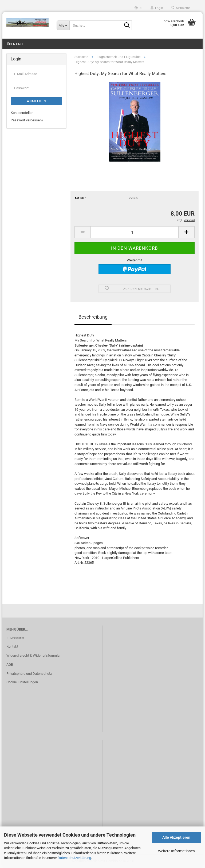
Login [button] (157, 8)
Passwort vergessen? (27, 120)
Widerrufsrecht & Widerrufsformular (33, 655)
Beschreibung (93, 317)
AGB (10, 665)
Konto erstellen (22, 113)
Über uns (15, 44)
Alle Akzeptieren (176, 837)
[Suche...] (63, 25)
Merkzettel (181, 8)
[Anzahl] (135, 232)
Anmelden (37, 101)
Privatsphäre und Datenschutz (29, 674)
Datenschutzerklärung (74, 858)
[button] (139, 8)
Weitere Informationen (176, 851)
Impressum (15, 637)
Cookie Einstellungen (22, 682)
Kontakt (12, 646)
